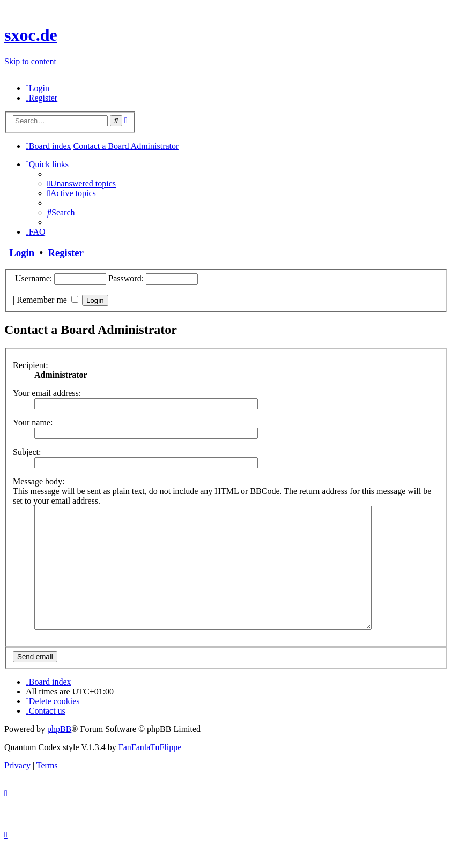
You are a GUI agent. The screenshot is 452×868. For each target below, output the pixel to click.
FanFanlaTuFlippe (150, 771)
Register (65, 253)
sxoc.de (31, 35)
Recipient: (31, 365)
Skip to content (30, 61)
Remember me (47, 300)
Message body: (39, 481)
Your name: (33, 422)
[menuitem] (38, 88)
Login (19, 253)
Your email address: (47, 393)
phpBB (59, 753)
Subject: (27, 452)
